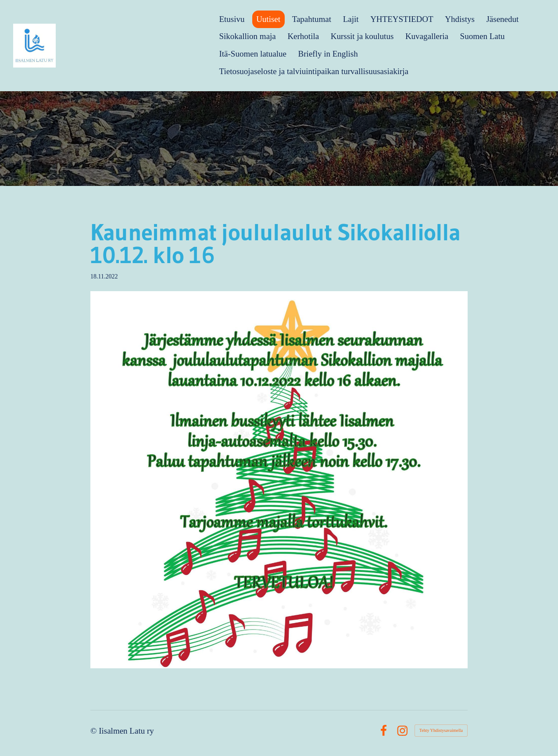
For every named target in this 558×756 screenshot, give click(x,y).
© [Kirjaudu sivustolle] (95, 731)
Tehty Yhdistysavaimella (441, 730)
